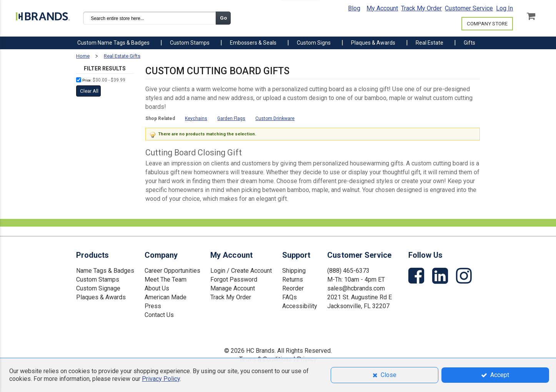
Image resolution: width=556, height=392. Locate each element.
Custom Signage (98, 288)
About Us (157, 288)
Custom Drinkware (275, 118)
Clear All (89, 91)
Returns (293, 279)
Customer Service (469, 8)
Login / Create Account (241, 271)
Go (223, 18)
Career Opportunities (172, 271)
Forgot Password (234, 279)
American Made (166, 297)
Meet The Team (166, 279)
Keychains (196, 118)
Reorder (293, 288)
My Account (382, 8)
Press (153, 306)
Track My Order (421, 8)
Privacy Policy (161, 379)
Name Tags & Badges (105, 271)
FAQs (290, 297)
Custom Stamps (98, 279)
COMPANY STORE (487, 24)
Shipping (294, 271)
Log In (504, 8)
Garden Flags (231, 118)
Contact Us (159, 315)
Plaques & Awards (101, 297)
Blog (354, 8)
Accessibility (300, 306)
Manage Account (233, 288)
